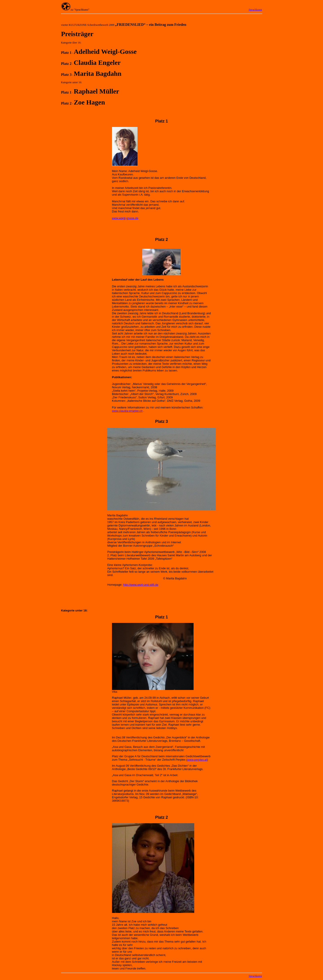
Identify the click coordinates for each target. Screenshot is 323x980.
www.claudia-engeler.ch (127, 411)
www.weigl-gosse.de (125, 218)
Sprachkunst (255, 10)
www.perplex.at (197, 760)
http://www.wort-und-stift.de (141, 585)
